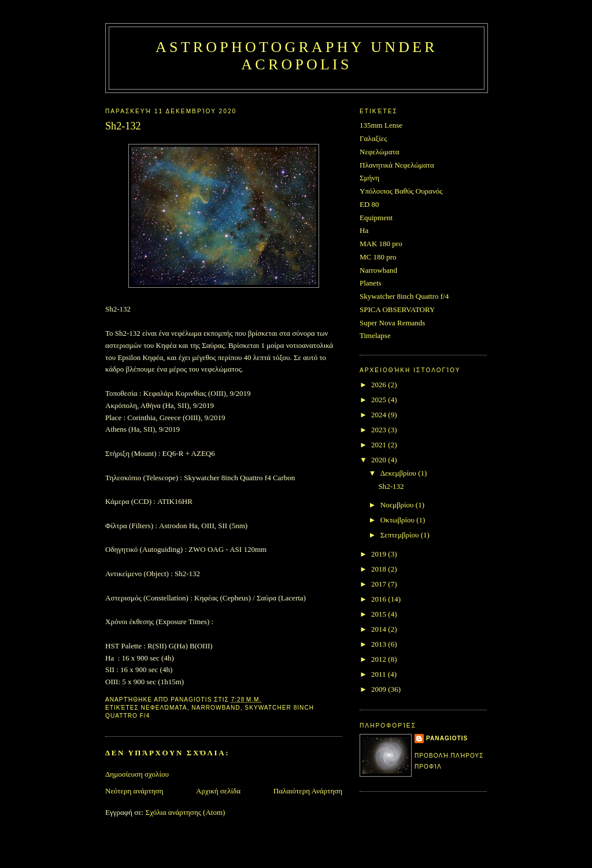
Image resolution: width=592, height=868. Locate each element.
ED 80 (369, 204)
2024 (380, 415)
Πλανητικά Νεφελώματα (397, 165)
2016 (380, 599)
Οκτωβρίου (399, 520)
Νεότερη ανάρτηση (134, 791)
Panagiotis (447, 738)
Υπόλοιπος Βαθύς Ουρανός (401, 191)
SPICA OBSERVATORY (397, 309)
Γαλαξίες (373, 138)
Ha (364, 230)
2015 (380, 614)
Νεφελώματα (164, 708)
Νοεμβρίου (398, 505)
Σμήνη (369, 178)
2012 (380, 659)
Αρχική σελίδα (218, 791)
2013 (380, 644)
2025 (380, 400)
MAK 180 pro (381, 244)
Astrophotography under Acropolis (297, 56)
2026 (380, 385)
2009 (380, 689)
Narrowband (216, 708)
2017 (380, 584)
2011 (380, 674)
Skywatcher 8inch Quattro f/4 (404, 296)
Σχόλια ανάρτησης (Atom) (186, 812)
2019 (380, 554)
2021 (380, 445)
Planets (371, 283)
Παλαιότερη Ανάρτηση (308, 791)
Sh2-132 (391, 486)
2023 (380, 430)
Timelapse (375, 335)
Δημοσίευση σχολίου (137, 774)
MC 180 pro (378, 257)
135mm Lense (381, 125)
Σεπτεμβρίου (401, 535)
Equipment (376, 218)
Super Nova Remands (392, 323)
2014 (380, 629)
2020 (380, 460)
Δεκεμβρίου (399, 473)
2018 (380, 569)
